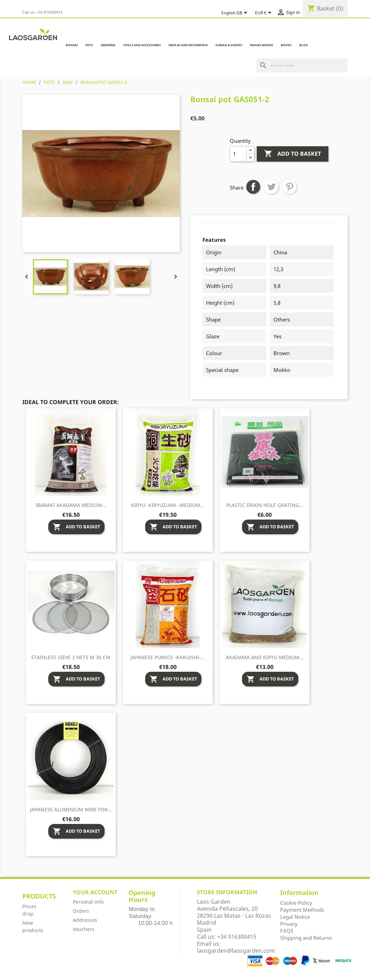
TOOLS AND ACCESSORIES (142, 45)
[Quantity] (238, 154)
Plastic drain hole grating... (265, 505)
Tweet (271, 187)
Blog (304, 45)
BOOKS (286, 45)
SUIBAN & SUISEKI (229, 45)
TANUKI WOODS (261, 45)
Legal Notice (295, 917)
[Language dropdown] (236, 13)
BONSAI (72, 45)
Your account (95, 892)
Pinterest (290, 187)
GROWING (108, 45)
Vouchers (84, 929)
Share (253, 187)
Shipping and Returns (306, 938)
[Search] (302, 65)
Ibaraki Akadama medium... (71, 505)
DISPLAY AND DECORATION (188, 45)
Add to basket (293, 154)
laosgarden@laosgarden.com (236, 951)
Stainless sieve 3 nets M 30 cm (71, 657)
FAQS (287, 931)
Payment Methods (302, 910)
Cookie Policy (296, 903)
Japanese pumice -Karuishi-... (168, 657)
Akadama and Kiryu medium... (265, 657)
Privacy (289, 924)
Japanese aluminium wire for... (71, 809)
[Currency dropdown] (264, 13)
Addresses (85, 920)
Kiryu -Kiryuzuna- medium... (168, 505)
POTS (89, 45)
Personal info (88, 902)
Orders (81, 911)
